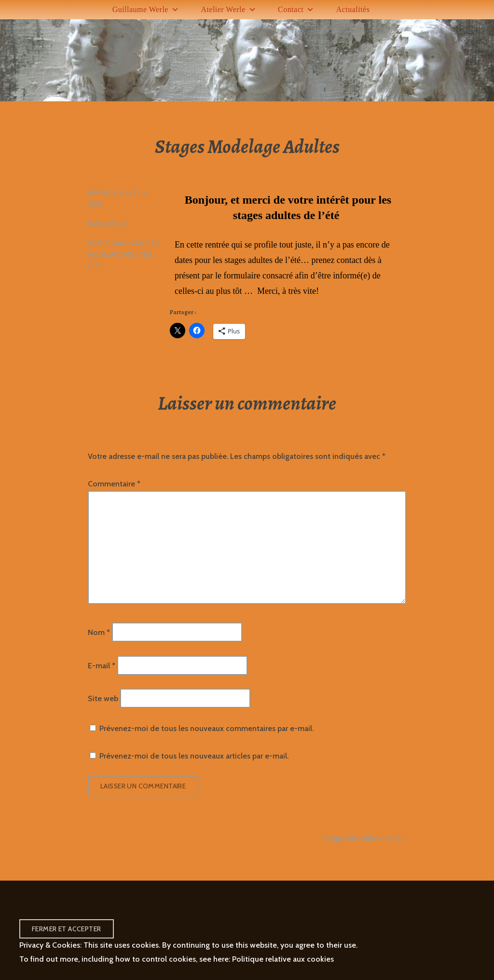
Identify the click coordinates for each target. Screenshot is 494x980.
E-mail (102, 665)
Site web (103, 698)
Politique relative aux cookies (283, 959)
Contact (296, 10)
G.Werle (115, 224)
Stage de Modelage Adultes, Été (124, 254)
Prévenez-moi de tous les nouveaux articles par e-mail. (194, 756)
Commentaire (114, 484)
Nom (99, 632)
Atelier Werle (228, 10)
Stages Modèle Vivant (362, 838)
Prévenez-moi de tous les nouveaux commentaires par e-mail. (206, 728)
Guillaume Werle (146, 10)
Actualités (353, 9)
